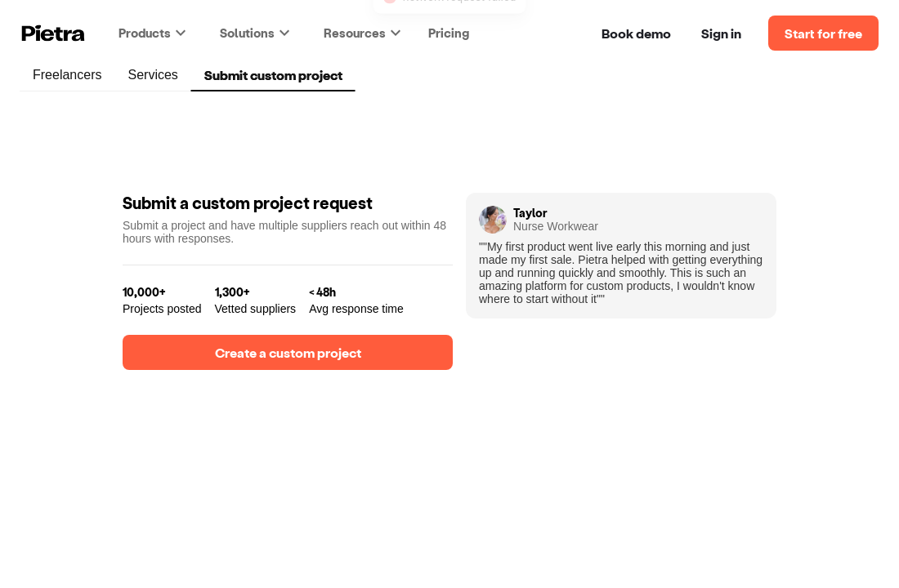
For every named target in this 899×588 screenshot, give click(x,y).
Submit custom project (273, 76)
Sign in (721, 33)
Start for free (823, 33)
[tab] (67, 75)
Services (152, 76)
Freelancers (67, 76)
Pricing (449, 33)
